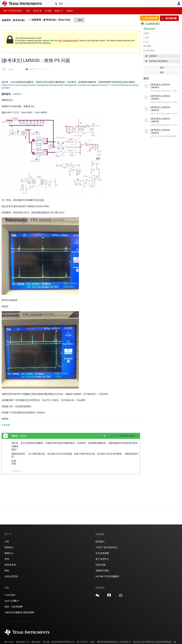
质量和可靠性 (103, 571)
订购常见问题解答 (14, 612)
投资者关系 (10, 565)
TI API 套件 (10, 595)
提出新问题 (171, 18)
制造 (7, 571)
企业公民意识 (11, 576)
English (69, 11)
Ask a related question (68, 41)
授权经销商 (29, 612)
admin (11, 69)
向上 (13, 472)
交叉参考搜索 (102, 553)
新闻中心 (9, 553)
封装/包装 (101, 565)
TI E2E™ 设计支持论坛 (106, 547)
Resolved (149, 29)
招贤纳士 (9, 547)
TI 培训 (48, 11)
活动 (7, 559)
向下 (21, 472)
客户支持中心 (102, 559)
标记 (162, 68)
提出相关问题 (150, 18)
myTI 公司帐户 (12, 601)
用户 (179, 3)
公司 (7, 542)
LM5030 (153, 56)
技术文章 (37, 11)
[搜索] (98, 4)
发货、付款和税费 (14, 607)
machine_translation (158, 61)
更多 (82, 20)
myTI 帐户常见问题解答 (107, 576)
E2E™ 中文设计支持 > (13, 11)
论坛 (28, 11)
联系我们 (100, 542)
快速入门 (59, 11)
